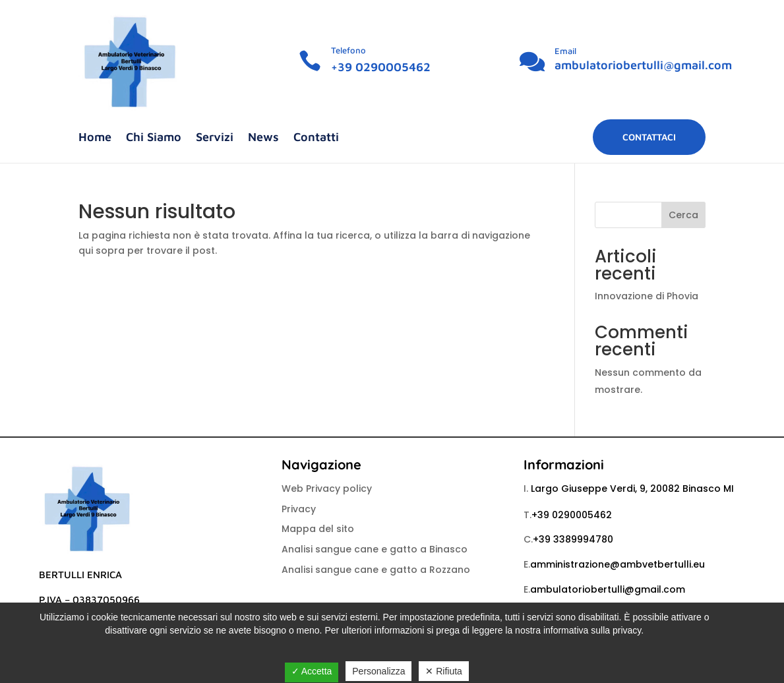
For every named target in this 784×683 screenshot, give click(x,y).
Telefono (348, 50)
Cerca (683, 215)
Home (95, 138)
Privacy (299, 509)
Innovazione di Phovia (647, 296)
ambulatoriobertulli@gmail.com (643, 65)
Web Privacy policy (327, 489)
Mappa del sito (318, 529)
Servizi (215, 138)
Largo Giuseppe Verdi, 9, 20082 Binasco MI (632, 489)
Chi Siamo (154, 138)
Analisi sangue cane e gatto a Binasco (375, 549)
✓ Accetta (312, 671)
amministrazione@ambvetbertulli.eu (618, 564)
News (263, 138)
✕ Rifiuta (444, 671)
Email (565, 51)
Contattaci (649, 137)
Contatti (316, 138)
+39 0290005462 (381, 67)
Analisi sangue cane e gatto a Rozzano (376, 570)
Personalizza (378, 671)
